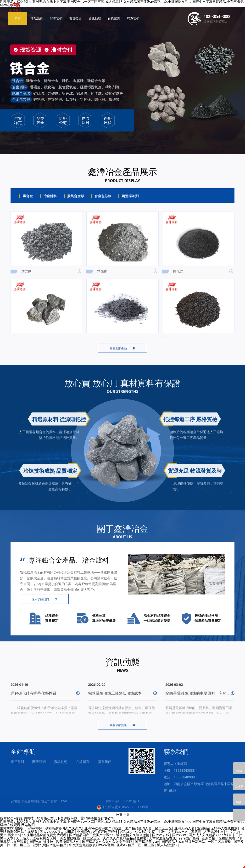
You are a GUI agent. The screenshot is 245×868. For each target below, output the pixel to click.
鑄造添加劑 (130, 201)
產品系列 (69, 9)
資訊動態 (127, 9)
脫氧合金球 (76, 201)
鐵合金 (28, 201)
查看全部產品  (122, 363)
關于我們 (89, 9)
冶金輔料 (50, 201)
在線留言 (146, 9)
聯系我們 (166, 9)
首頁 (50, 9)
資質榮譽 (108, 9)
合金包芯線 (103, 201)
